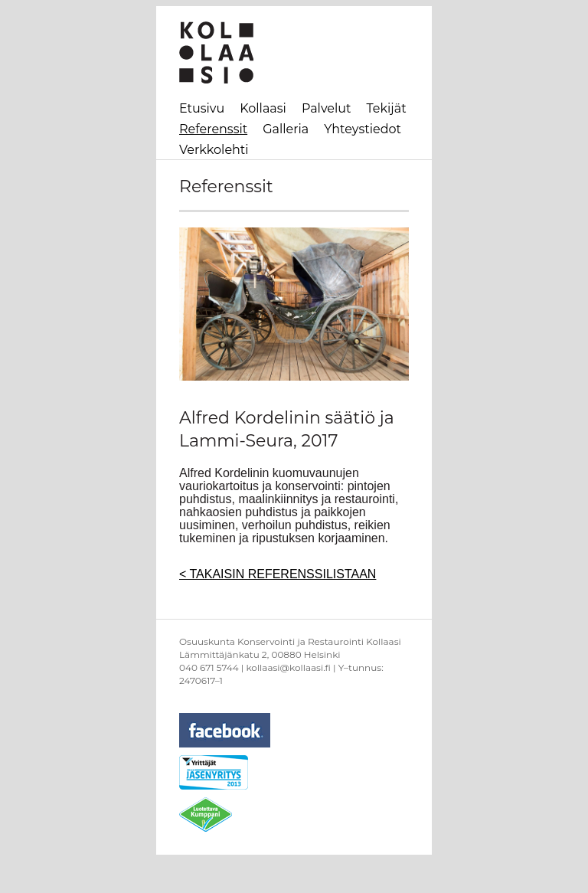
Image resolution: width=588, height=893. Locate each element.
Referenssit (213, 129)
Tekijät (387, 108)
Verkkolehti (214, 150)
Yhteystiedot (363, 129)
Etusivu (202, 108)
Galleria (286, 129)
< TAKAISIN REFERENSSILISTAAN (278, 574)
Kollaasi (263, 108)
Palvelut (327, 108)
